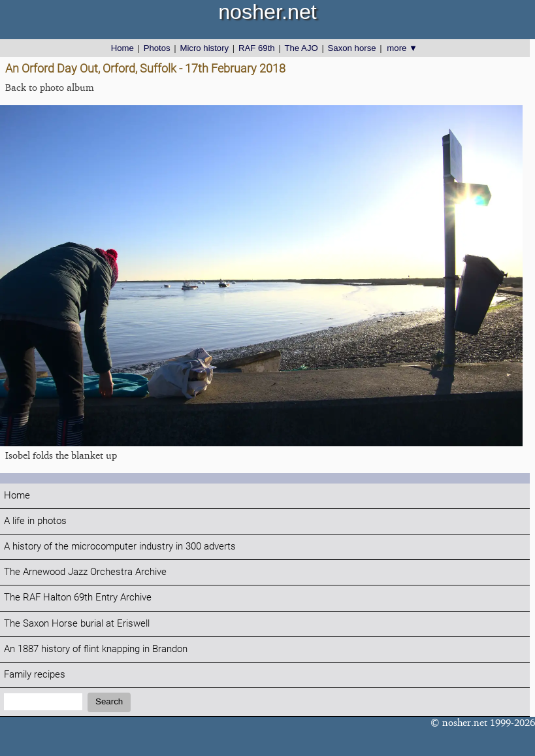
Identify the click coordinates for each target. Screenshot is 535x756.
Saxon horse (352, 48)
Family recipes (35, 675)
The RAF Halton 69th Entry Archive (78, 598)
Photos (157, 48)
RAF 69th (257, 48)
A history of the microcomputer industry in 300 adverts (120, 547)
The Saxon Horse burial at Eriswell (77, 624)
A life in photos (35, 521)
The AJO (301, 48)
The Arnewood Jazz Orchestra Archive (85, 572)
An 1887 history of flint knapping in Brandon (96, 649)
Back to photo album (50, 87)
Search (109, 701)
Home (122, 48)
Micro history (204, 48)
